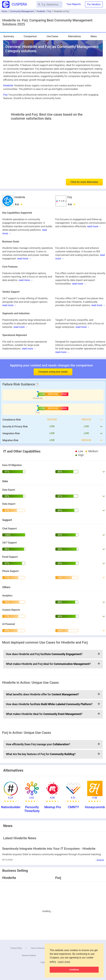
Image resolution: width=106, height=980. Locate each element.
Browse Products (29, 956)
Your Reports (74, 4)
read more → (94, 226)
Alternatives (74, 36)
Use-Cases (52, 36)
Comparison (30, 36)
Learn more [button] (64, 962)
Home (4, 11)
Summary (9, 36)
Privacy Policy (16, 948)
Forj (49, 11)
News (94, 36)
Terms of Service (38, 948)
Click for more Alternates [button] (84, 182)
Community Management (22, 11)
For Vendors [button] (94, 4)
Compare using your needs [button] (53, 372)
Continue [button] (74, 970)
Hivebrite (41, 11)
